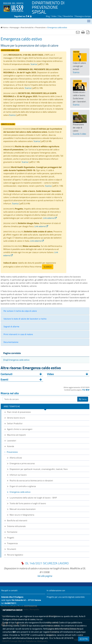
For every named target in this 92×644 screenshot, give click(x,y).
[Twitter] (89, 390)
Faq (60, 16)
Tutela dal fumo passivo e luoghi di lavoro (28, 503)
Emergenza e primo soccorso (22, 463)
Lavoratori (12, 441)
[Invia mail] (78, 32)
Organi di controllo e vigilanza (23, 486)
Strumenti (12, 549)
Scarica (34, 64)
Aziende (11, 446)
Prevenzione (12, 452)
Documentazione (11, 342)
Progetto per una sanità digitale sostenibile (66, 597)
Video (54, 16)
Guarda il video (79, 134)
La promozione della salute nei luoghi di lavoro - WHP (33, 498)
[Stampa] (83, 32)
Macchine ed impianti (16, 435)
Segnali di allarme (11, 326)
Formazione (12, 532)
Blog (48, 16)
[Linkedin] (87, 390)
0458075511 (10, 603)
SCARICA (48, 267)
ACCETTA (84, 639)
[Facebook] (83, 390)
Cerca (83, 399)
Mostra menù (89, 20)
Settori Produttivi (15, 423)
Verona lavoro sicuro (16, 418)
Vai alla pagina (45, 576)
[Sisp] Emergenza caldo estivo (16, 360)
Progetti (11, 538)
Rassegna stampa (83, 16)
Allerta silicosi (16, 458)
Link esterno (49, 218)
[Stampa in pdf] (88, 32)
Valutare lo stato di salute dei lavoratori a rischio (25, 319)
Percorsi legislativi (15, 555)
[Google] (85, 390)
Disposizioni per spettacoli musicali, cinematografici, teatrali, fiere (39, 469)
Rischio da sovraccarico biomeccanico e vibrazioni (31, 481)
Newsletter (68, 16)
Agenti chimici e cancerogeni (20, 429)
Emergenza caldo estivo (20, 492)
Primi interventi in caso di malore (18, 334)
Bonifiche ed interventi (17, 520)
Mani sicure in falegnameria (22, 515)
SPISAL (39, 12)
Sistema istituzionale (16, 526)
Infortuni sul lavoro (18, 475)
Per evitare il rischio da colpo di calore (20, 311)
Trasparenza (12, 543)
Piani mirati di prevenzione (19, 412)
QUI (14, 632)
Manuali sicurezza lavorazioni (23, 509)
